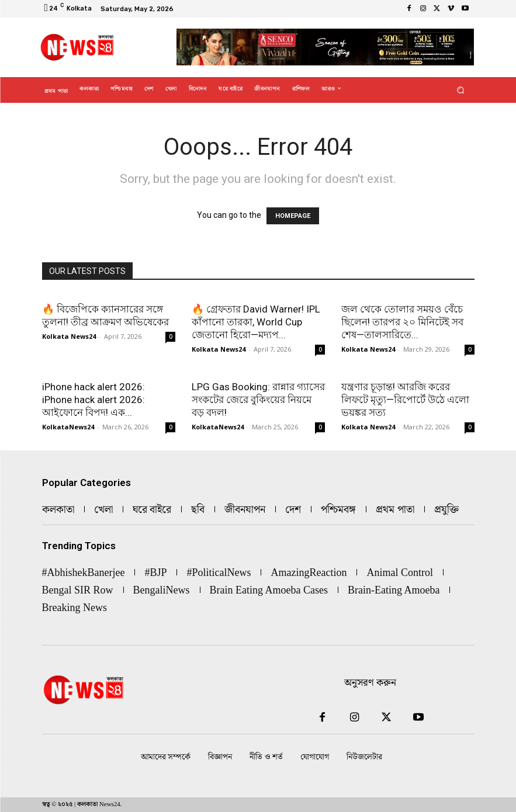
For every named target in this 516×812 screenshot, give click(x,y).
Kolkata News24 (69, 336)
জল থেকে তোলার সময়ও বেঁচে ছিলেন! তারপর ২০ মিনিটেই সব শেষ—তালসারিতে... (402, 322)
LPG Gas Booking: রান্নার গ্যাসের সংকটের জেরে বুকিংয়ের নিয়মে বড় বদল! (258, 400)
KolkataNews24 (68, 427)
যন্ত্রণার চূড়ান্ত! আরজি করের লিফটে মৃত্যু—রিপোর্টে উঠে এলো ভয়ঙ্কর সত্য (405, 400)
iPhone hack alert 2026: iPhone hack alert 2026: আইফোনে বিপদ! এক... (93, 400)
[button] (460, 90)
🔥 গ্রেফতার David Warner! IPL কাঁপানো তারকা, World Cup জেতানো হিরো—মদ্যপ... (256, 322)
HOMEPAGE (293, 216)
